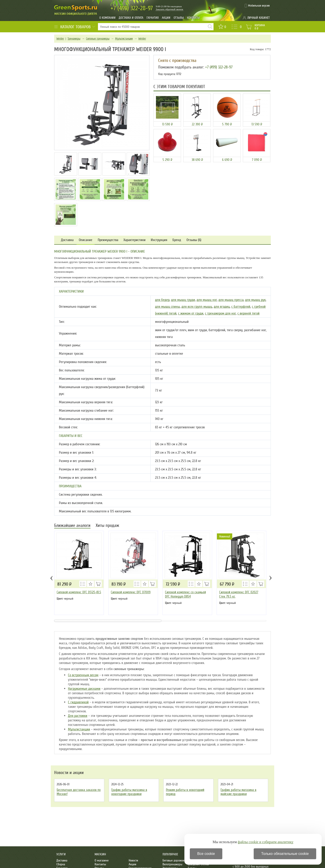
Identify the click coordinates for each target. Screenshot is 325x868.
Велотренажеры (172, 864)
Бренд (177, 240)
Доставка (67, 240)
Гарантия (153, 18)
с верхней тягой (248, 313)
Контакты (193, 18)
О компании (107, 18)
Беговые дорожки (173, 860)
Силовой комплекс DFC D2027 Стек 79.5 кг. (239, 594)
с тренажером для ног (220, 313)
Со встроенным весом (83, 675)
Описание (86, 240)
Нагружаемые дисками (84, 689)
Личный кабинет (259, 18)
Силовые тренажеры (98, 39)
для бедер (162, 300)
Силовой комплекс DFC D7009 (131, 592)
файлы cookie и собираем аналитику (266, 842)
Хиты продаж (107, 526)
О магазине (102, 860)
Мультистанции (124, 39)
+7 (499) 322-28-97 (219, 67)
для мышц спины (167, 307)
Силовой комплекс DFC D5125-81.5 (79, 592)
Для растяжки (78, 716)
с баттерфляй (241, 307)
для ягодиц (222, 307)
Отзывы (179, 18)
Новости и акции (69, 773)
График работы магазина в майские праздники (238, 792)
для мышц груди (183, 300)
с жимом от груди (191, 313)
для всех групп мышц (197, 307)
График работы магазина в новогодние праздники (129, 792)
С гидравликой (78, 702)
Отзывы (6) (194, 240)
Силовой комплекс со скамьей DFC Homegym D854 (185, 594)
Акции (166, 18)
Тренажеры (74, 39)
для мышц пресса (231, 300)
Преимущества (108, 240)
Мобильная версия (259, 6)
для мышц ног (207, 300)
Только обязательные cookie (285, 854)
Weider (60, 39)
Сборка (61, 864)
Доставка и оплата (131, 18)
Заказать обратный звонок (169, 9)
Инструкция (159, 240)
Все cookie (206, 854)
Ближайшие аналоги (72, 526)
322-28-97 (132, 8)
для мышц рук (255, 300)
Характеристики (135, 240)
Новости (133, 860)
